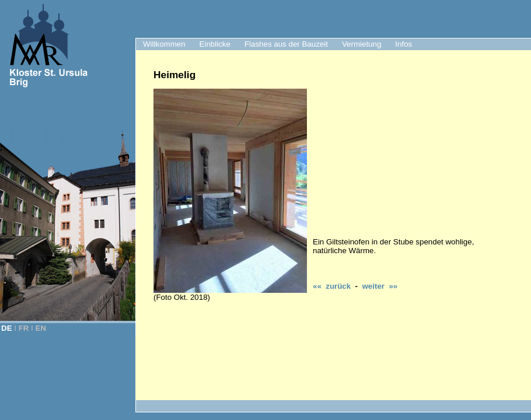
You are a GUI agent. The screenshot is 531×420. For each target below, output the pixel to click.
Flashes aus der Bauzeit (286, 44)
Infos (404, 44)
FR (24, 328)
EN (41, 328)
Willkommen (164, 44)
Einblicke (215, 44)
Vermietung (361, 44)
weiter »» (380, 286)
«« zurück (332, 286)
